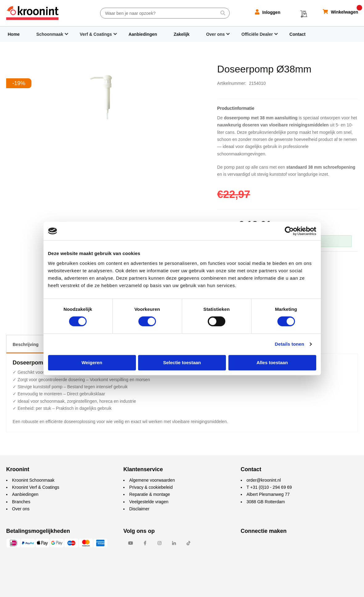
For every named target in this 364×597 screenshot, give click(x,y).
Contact (297, 34)
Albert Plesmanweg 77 (268, 494)
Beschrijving (26, 344)
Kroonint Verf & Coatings (36, 487)
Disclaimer (139, 509)
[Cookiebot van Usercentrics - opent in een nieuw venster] (289, 231)
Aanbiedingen (143, 34)
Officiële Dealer (257, 34)
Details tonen (290, 344)
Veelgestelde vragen (149, 502)
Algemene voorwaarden (152, 480)
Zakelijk (181, 34)
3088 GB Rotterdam (266, 502)
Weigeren (92, 362)
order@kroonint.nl (264, 480)
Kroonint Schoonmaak (33, 480)
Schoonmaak (50, 34)
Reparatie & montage (149, 494)
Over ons (216, 34)
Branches (21, 502)
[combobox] (165, 13)
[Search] (223, 13)
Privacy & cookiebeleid (151, 487)
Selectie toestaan (182, 362)
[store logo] (32, 13)
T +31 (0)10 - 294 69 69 (269, 487)
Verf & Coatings (96, 34)
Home (14, 34)
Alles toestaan (272, 362)
